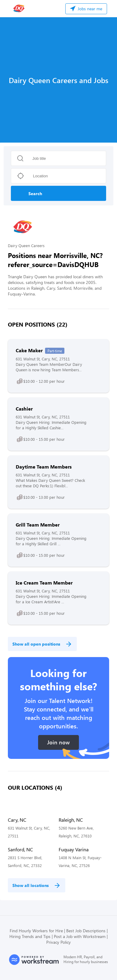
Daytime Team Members (44, 467)
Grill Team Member (38, 525)
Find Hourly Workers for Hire (36, 931)
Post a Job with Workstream (80, 936)
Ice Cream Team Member (44, 583)
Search (35, 193)
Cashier (24, 409)
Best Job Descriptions (86, 931)
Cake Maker (29, 350)
